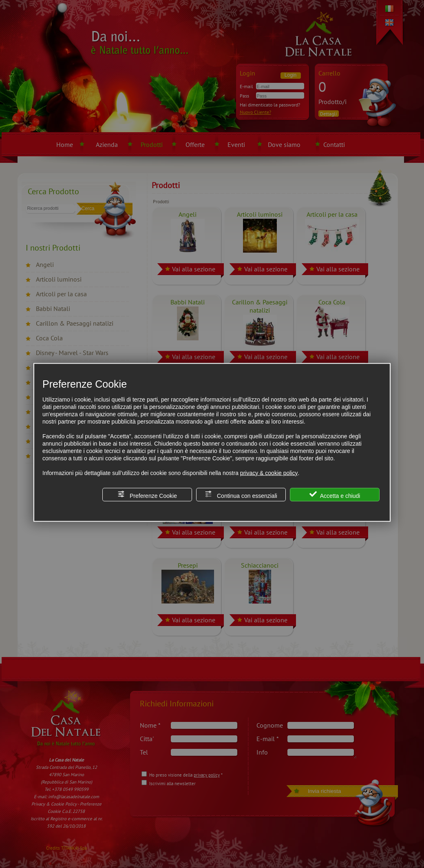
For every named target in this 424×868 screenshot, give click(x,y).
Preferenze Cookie (147, 494)
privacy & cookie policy (269, 473)
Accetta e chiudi (335, 494)
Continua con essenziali (241, 494)
